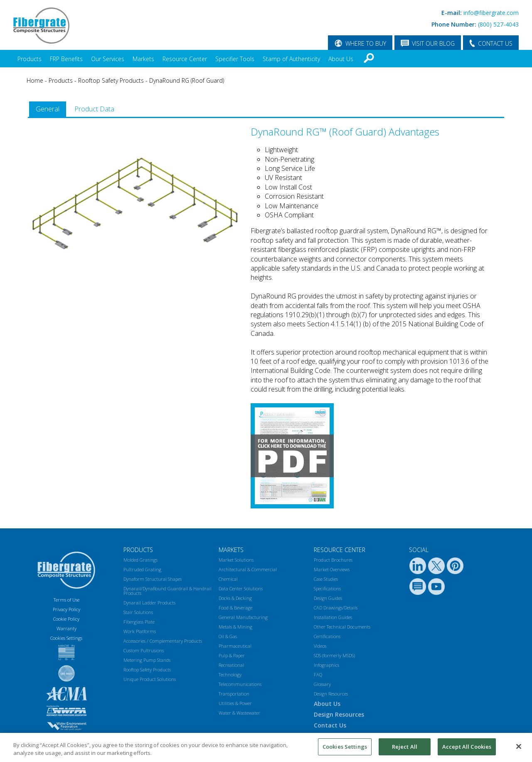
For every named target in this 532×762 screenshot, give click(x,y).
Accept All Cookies (467, 750)
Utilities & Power (235, 703)
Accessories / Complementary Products (163, 641)
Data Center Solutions (241, 588)
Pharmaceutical (235, 646)
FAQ (318, 674)
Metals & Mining (235, 627)
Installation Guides (333, 617)
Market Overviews (332, 569)
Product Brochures (333, 560)
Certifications (327, 636)
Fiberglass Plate (139, 622)
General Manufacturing (243, 617)
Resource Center (185, 59)
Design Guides (328, 598)
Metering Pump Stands (147, 660)
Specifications (327, 588)
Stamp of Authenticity (291, 59)
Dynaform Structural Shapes (153, 579)
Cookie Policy (66, 619)
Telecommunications (240, 684)
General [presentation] (48, 109)
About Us (341, 59)
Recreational (231, 665)
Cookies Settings (345, 750)
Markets (143, 59)
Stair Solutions (138, 612)
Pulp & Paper (232, 655)
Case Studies (326, 579)
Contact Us (330, 725)
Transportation (234, 694)
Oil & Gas (228, 636)
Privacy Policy (66, 609)
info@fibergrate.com (491, 13)
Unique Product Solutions (150, 679)
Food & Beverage (235, 608)
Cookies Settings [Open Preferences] (66, 638)
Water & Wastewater (239, 713)
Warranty (66, 628)
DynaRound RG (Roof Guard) (187, 80)
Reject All (405, 750)
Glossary (322, 684)
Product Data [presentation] (94, 109)
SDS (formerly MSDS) (334, 655)
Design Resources (331, 694)
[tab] (48, 109)
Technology (230, 674)
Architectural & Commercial (248, 569)
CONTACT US (495, 43)
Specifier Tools (235, 59)
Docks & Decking (235, 598)
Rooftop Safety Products (111, 80)
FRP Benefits (66, 59)
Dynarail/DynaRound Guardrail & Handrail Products (167, 591)
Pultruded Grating (142, 569)
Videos (320, 646)
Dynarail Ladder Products (149, 603)
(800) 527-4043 (498, 24)
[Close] (519, 750)
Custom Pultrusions (144, 650)
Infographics (326, 665)
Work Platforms (140, 631)
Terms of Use (66, 600)
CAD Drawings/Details (336, 608)
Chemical (228, 579)
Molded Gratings (140, 560)
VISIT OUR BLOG (433, 43)
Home (35, 80)
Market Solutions (236, 560)
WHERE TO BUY (366, 43)
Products (30, 59)
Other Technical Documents (342, 627)
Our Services (108, 59)
